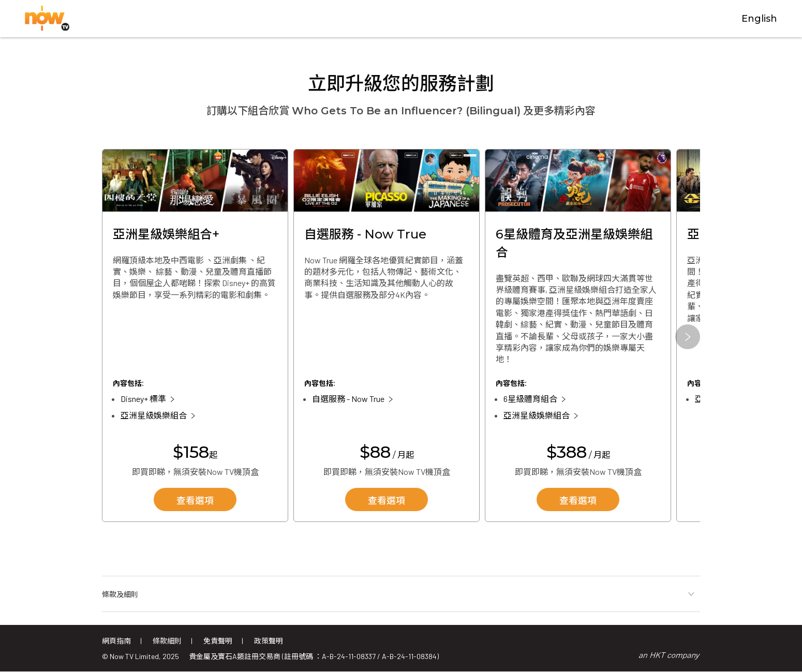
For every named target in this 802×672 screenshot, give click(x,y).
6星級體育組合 (530, 399)
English (759, 19)
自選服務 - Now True (348, 399)
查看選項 (195, 501)
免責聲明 (218, 641)
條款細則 (167, 641)
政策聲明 (269, 641)
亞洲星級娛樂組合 (154, 416)
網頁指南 (116, 641)
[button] (688, 337)
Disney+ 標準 (143, 399)
